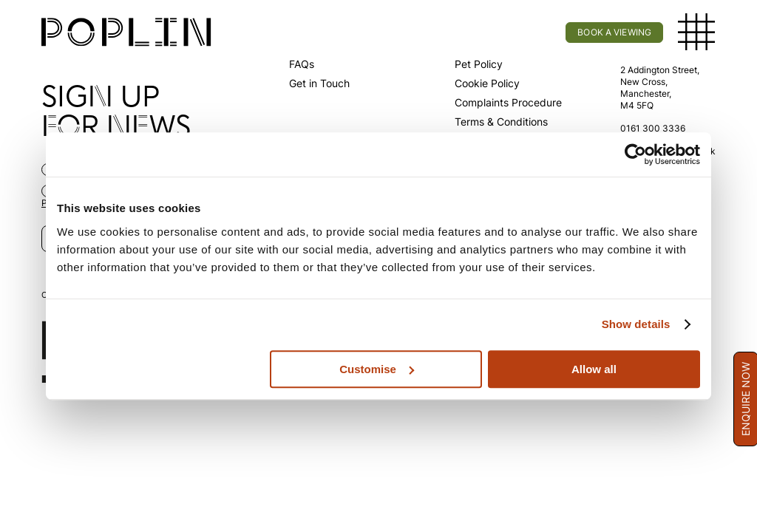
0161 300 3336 (653, 128)
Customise (377, 369)
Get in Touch (319, 83)
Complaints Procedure (508, 102)
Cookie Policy (487, 83)
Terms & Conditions (501, 122)
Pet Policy (479, 64)
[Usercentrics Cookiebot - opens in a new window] (635, 154)
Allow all (594, 369)
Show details (636, 324)
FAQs (302, 64)
